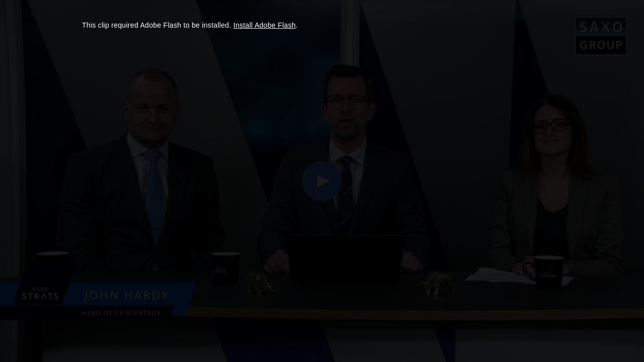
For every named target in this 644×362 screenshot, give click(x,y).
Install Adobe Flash (265, 25)
